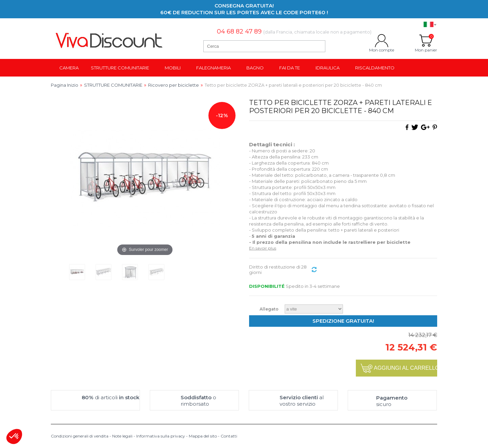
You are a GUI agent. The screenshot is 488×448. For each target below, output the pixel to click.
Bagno (255, 68)
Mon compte (382, 41)
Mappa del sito (203, 436)
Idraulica (328, 68)
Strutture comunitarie (120, 68)
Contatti (229, 436)
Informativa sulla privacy (161, 436)
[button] (14, 436)
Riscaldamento (375, 68)
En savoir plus (263, 248)
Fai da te (290, 68)
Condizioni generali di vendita (80, 436)
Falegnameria (213, 68)
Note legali (122, 436)
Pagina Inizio (65, 85)
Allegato (270, 309)
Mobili (173, 68)
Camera (69, 68)
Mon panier (426, 41)
